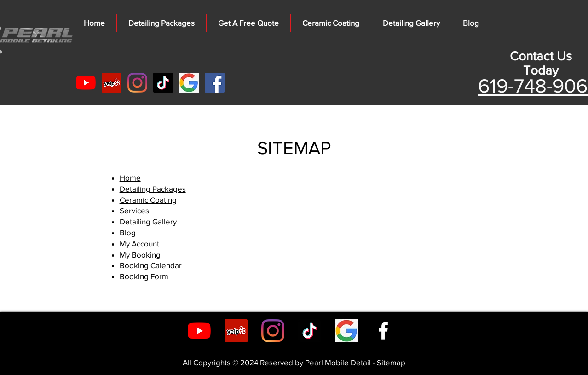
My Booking (140, 255)
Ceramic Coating (148, 200)
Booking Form (144, 276)
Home (130, 178)
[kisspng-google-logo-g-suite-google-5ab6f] (189, 83)
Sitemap (391, 362)
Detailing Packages (153, 189)
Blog (128, 232)
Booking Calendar (151, 265)
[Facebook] (215, 83)
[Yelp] (112, 83)
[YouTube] (86, 83)
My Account (139, 243)
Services (134, 210)
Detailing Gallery (148, 221)
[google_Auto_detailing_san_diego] (346, 331)
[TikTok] (163, 83)
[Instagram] (137, 83)
